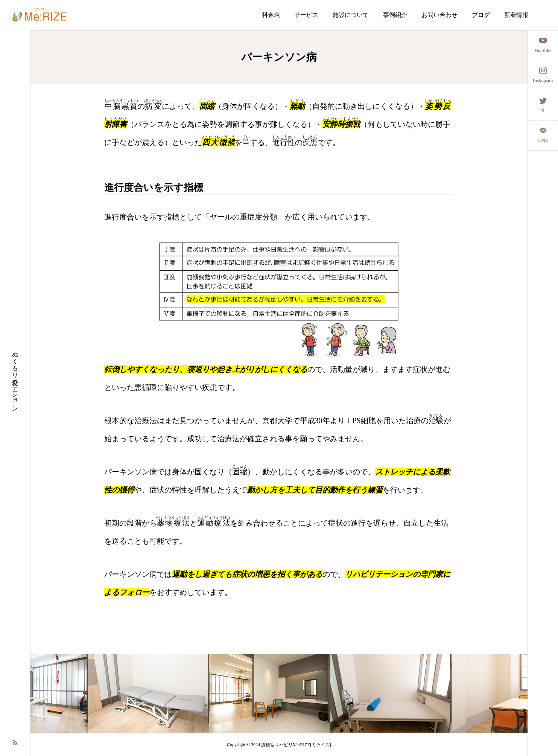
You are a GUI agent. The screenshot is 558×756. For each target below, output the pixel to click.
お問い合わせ (439, 15)
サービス (306, 15)
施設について (351, 15)
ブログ (481, 15)
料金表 (271, 15)
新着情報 (516, 15)
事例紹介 (395, 15)
